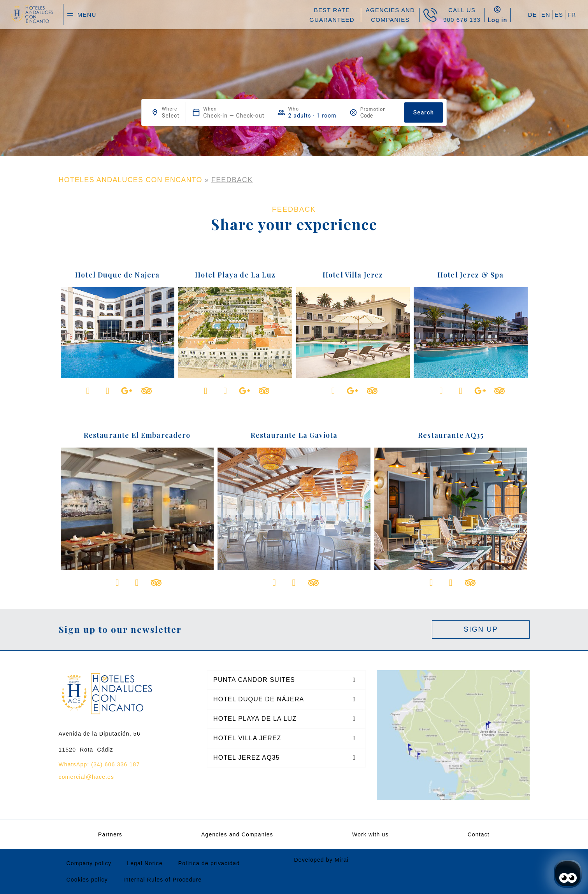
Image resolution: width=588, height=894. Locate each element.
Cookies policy (87, 880)
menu (87, 15)
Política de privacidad (209, 863)
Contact (479, 834)
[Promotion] (379, 116)
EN (546, 15)
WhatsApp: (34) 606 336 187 (99, 764)
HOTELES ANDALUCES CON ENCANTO (131, 180)
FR (572, 15)
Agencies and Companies (237, 834)
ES (559, 15)
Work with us (370, 834)
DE (533, 15)
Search (424, 112)
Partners (110, 834)
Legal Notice (145, 863)
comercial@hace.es (87, 777)
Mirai (342, 860)
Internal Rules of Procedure (162, 880)
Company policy (89, 863)
